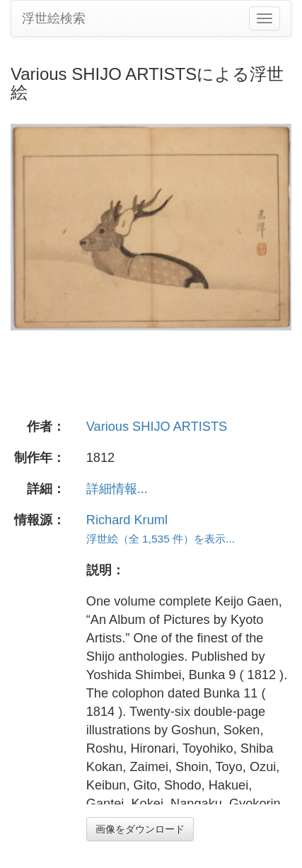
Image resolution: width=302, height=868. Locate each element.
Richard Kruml (127, 520)
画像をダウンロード (140, 829)
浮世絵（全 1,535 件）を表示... (161, 539)
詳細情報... (117, 489)
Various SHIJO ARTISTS (157, 427)
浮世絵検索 (54, 18)
